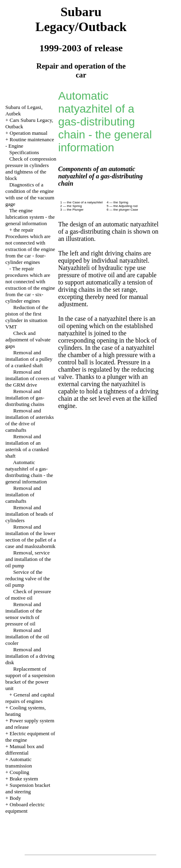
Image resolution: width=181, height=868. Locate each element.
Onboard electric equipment (25, 808)
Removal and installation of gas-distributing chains (25, 398)
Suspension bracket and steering (28, 788)
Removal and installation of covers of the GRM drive (30, 378)
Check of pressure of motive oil (28, 595)
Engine (16, 146)
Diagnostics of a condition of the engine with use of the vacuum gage (30, 194)
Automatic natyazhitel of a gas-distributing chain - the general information (29, 472)
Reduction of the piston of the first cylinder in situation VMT (27, 317)
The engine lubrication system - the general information (30, 217)
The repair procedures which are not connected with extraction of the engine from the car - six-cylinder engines (30, 285)
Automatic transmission (19, 762)
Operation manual (29, 133)
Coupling (19, 772)
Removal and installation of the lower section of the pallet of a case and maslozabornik (31, 536)
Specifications (24, 152)
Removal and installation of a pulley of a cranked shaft (29, 359)
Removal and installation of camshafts (23, 495)
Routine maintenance (32, 139)
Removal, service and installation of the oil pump (28, 559)
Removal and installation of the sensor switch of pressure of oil (24, 614)
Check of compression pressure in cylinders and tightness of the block (31, 168)
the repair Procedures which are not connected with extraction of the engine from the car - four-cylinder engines (30, 246)
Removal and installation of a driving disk (30, 656)
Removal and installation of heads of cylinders (29, 514)
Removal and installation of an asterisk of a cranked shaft (27, 446)
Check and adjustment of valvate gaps (28, 340)
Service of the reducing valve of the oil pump (27, 578)
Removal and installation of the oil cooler (27, 637)
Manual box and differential (24, 750)
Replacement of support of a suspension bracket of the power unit (30, 679)
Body (15, 798)
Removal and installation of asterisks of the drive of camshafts (29, 420)
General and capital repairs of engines (30, 698)
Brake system (24, 779)
